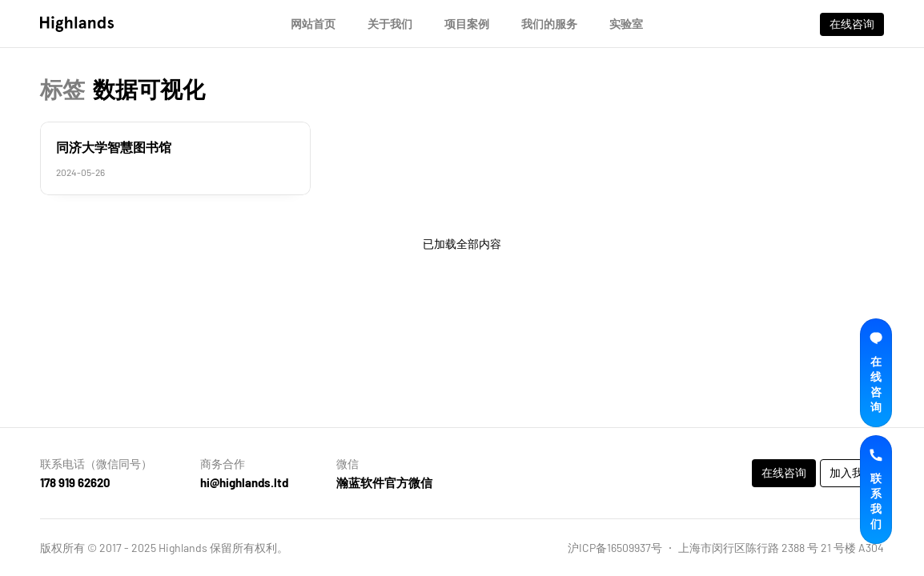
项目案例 (467, 24)
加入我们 (852, 472)
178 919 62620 (75, 482)
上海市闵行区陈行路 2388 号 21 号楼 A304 (781, 548)
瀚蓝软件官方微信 (384, 482)
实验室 (626, 24)
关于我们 (390, 24)
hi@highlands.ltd (244, 482)
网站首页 (313, 24)
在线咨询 (852, 24)
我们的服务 (549, 24)
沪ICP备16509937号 (615, 548)
